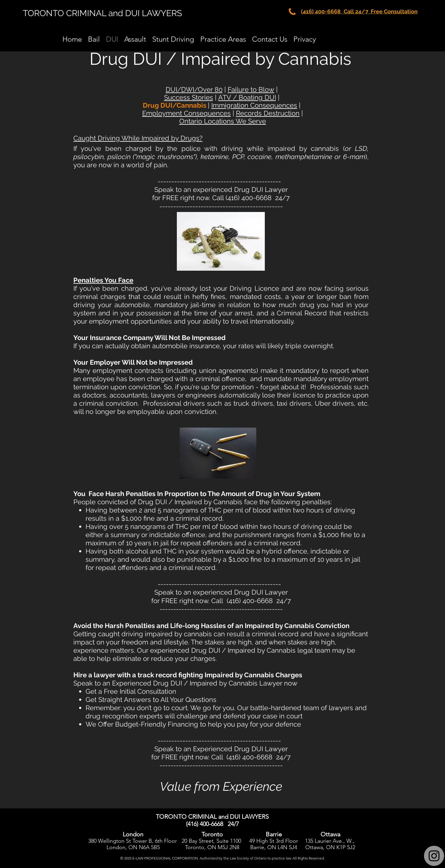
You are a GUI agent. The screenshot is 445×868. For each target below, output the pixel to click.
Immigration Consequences (254, 105)
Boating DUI (257, 97)
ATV (226, 97)
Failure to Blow (251, 89)
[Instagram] (434, 856)
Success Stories (189, 97)
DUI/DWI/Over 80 (194, 89)
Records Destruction (268, 113)
